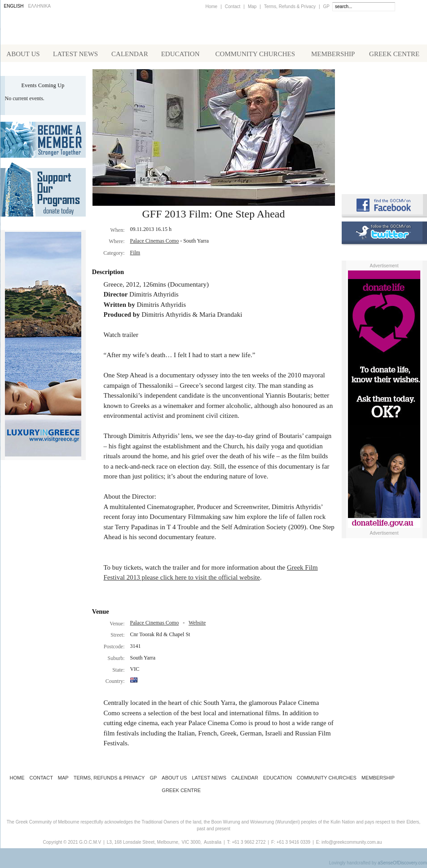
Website (197, 624)
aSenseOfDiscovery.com (402, 865)
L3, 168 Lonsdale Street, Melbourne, (143, 844)
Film (135, 254)
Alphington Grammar (384, 88)
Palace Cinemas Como (155, 243)
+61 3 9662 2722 (249, 844)
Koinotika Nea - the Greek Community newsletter (384, 126)
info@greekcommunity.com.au (352, 844)
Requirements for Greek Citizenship (384, 167)
